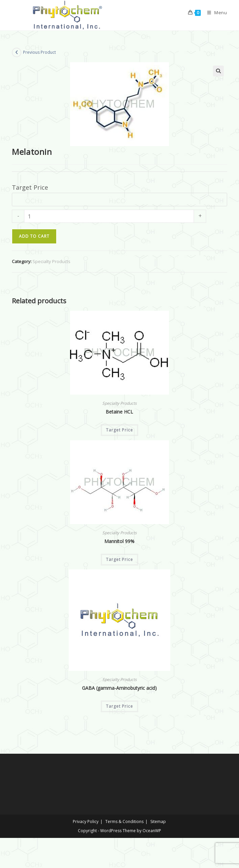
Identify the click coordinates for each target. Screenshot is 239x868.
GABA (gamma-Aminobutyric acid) (119, 688)
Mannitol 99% (119, 541)
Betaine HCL (119, 412)
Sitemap (158, 822)
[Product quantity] (109, 216)
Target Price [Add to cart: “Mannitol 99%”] (119, 559)
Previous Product (39, 52)
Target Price (30, 187)
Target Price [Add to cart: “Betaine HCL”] (119, 430)
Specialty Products (51, 261)
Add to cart (34, 236)
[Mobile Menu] (215, 13)
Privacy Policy (86, 822)
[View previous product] (17, 52)
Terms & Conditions (124, 822)
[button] (218, 71)
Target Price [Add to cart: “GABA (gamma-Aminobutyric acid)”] (119, 706)
